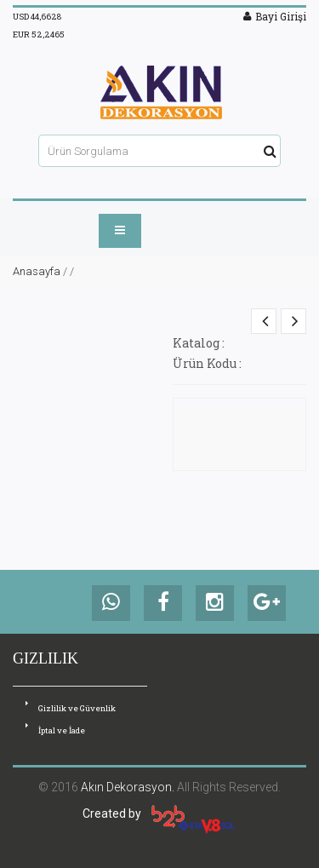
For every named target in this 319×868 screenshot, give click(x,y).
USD (37, 17)
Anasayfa (37, 271)
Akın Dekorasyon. (128, 787)
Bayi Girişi (275, 16)
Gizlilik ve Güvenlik (71, 707)
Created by (159, 813)
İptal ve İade (55, 730)
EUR (39, 34)
